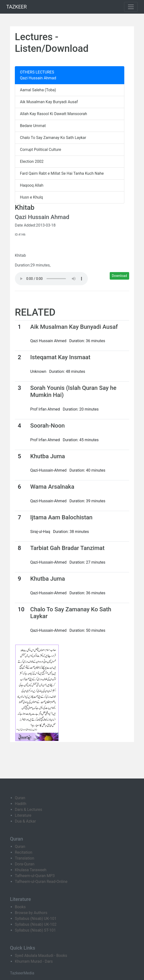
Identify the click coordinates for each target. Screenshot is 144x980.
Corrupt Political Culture (40, 150)
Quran (20, 798)
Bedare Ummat (33, 126)
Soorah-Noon (47, 426)
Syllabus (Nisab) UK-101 (36, 919)
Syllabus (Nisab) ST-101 (35, 930)
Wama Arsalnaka (52, 487)
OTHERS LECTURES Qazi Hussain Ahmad (38, 75)
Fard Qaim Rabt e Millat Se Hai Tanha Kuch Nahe (62, 173)
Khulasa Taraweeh (31, 870)
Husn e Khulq (31, 197)
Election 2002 (32, 161)
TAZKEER (17, 7)
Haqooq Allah (32, 185)
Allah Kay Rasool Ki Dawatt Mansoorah (54, 114)
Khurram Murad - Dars (34, 961)
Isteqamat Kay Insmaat (60, 357)
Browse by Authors (31, 913)
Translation (25, 858)
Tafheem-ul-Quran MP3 (35, 876)
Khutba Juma (48, 456)
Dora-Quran (25, 864)
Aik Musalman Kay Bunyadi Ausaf (49, 102)
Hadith (21, 804)
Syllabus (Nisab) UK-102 (36, 924)
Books (20, 907)
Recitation (24, 852)
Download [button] (119, 276)
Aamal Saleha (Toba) (38, 90)
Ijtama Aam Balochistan (61, 517)
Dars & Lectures (28, 810)
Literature (23, 815)
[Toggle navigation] (131, 7)
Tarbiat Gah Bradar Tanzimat (67, 548)
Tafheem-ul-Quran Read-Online (41, 882)
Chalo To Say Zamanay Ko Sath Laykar (53, 138)
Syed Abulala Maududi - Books (41, 956)
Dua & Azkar (25, 821)
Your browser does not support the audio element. (51, 279)
